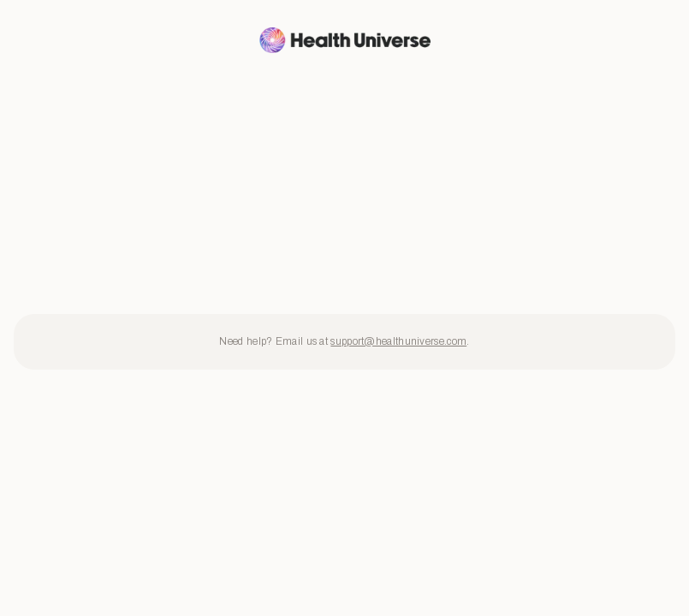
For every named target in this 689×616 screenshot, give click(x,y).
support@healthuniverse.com (398, 341)
